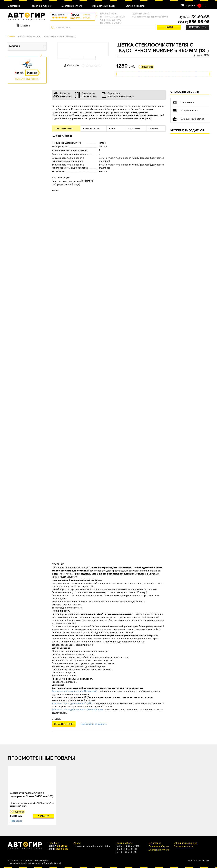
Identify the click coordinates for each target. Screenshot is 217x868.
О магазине (14, 6)
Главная (12, 36)
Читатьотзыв (87, 16)
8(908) (194, 22)
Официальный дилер (104, 6)
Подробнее (16, 821)
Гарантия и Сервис (41, 6)
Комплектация (91, 129)
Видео (113, 129)
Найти (169, 27)
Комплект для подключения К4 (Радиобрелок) (77, 710)
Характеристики (63, 129)
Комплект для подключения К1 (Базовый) (74, 691)
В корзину (43, 816)
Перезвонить (198, 27)
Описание (134, 129)
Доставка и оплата (72, 6)
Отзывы (153, 129)
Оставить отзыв (64, 724)
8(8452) (194, 17)
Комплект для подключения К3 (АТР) (72, 703)
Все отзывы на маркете (94, 724)
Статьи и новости (135, 6)
